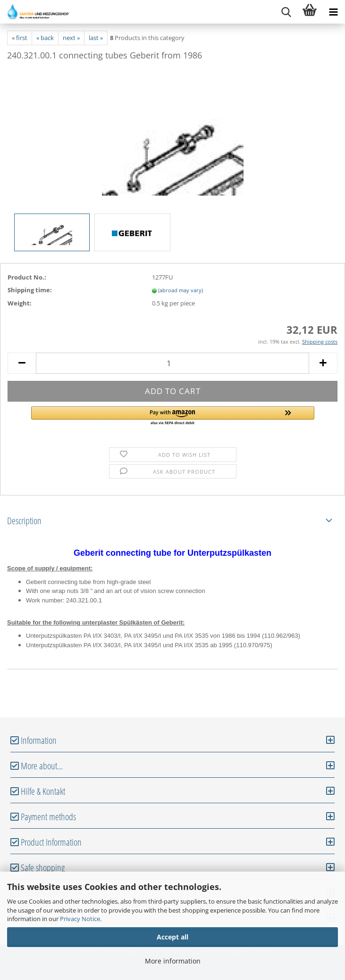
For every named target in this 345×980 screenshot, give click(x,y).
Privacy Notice (80, 919)
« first (20, 38)
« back (45, 38)
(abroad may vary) (181, 290)
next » (71, 38)
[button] (173, 416)
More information (173, 961)
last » (96, 38)
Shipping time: (30, 290)
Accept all (172, 937)
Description (24, 521)
